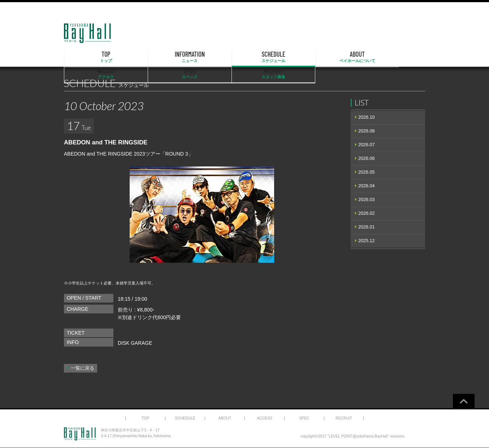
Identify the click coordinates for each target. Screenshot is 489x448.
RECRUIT (399, 57)
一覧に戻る (83, 368)
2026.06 (367, 158)
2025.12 (367, 241)
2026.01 (367, 227)
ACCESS (296, 57)
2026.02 (367, 213)
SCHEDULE (193, 57)
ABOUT (244, 57)
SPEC (348, 57)
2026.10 (367, 117)
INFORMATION (142, 57)
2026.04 (367, 186)
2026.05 (367, 172)
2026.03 (367, 200)
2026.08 (367, 131)
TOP (90, 57)
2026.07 (367, 145)
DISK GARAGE (135, 343)
